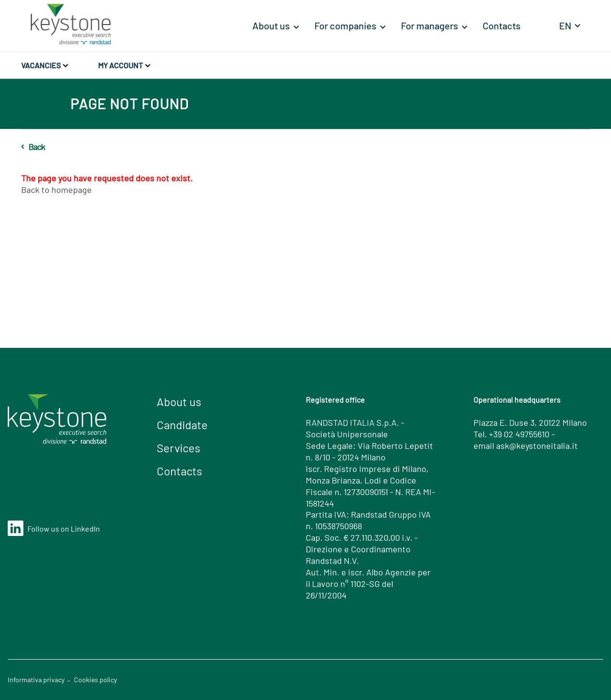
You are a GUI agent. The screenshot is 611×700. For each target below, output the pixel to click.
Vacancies (45, 65)
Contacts (180, 471)
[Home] (71, 22)
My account (124, 65)
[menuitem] (276, 26)
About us (179, 401)
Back (37, 147)
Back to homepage (56, 190)
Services (179, 448)
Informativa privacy (36, 680)
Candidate (182, 425)
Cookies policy (95, 680)
